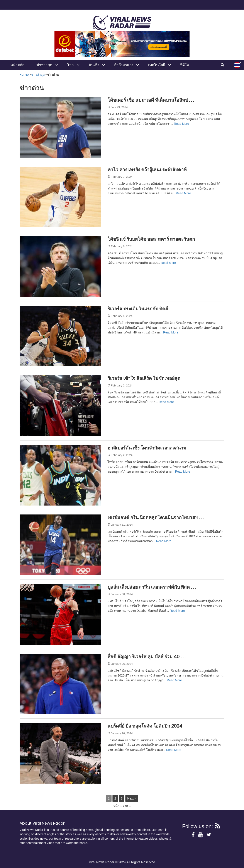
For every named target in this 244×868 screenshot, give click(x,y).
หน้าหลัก (17, 65)
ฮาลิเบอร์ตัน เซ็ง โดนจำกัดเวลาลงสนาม (147, 448)
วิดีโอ (185, 65)
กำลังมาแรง (124, 65)
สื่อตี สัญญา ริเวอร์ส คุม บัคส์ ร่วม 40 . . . (147, 657)
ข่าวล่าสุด (44, 65)
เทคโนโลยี (157, 65)
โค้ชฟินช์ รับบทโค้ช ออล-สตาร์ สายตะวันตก (151, 239)
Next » (132, 798)
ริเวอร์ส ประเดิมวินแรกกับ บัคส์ (138, 309)
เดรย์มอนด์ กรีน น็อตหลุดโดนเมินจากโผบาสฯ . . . (156, 517)
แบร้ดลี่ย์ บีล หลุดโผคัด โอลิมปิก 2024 (145, 726)
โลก (70, 65)
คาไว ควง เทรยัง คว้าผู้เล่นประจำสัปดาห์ (147, 170)
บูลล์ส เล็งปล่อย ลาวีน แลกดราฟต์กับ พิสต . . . (152, 587)
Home (24, 75)
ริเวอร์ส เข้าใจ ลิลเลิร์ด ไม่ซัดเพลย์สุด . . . (147, 378)
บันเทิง (94, 65)
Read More (181, 124)
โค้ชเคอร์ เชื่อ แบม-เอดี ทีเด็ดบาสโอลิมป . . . (151, 100)
